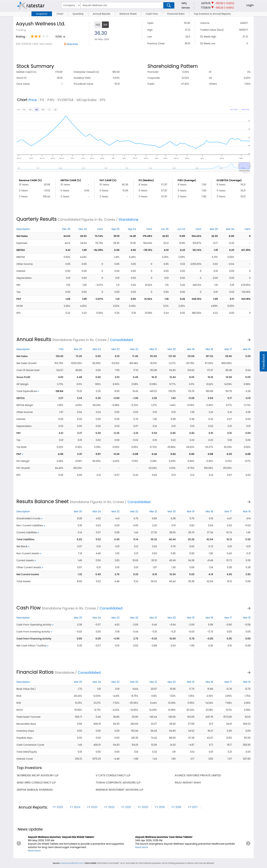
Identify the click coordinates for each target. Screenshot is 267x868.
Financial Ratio (176, 14)
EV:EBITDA (66, 100)
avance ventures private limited (198, 775)
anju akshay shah (188, 783)
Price (33, 100)
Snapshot (42, 14)
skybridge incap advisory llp (38, 775)
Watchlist (72, 44)
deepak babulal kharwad (35, 790)
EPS (103, 100)
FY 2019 (160, 807)
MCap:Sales (87, 100)
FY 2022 (109, 807)
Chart (60, 14)
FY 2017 (193, 807)
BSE (105, 25)
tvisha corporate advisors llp (118, 783)
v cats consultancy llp (113, 775)
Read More (34, 851)
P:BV (51, 100)
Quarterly (78, 14)
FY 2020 (143, 807)
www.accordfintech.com (72, 863)
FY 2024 (75, 807)
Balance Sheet (128, 14)
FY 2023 (92, 807)
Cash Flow (152, 14)
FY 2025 (58, 807)
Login (250, 5)
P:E (42, 100)
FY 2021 (126, 807)
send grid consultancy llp (36, 783)
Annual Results (101, 14)
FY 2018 (176, 807)
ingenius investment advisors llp (119, 790)
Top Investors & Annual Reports (212, 14)
